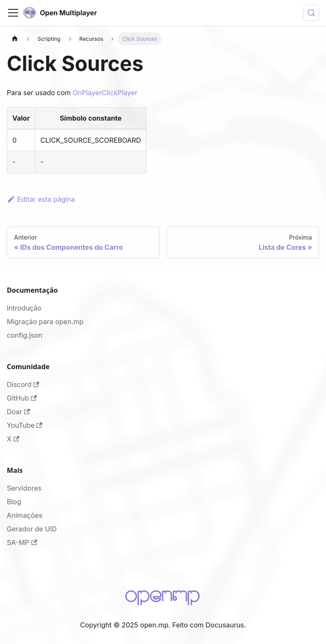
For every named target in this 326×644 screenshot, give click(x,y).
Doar (18, 412)
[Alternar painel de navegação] (13, 13)
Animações (25, 515)
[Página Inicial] (15, 39)
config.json (25, 335)
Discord (23, 384)
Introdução (24, 308)
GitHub (22, 398)
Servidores (24, 488)
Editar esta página (41, 199)
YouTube (25, 425)
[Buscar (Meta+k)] (311, 13)
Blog (14, 502)
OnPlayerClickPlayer (105, 93)
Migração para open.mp (45, 322)
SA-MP (22, 542)
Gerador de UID (32, 529)
